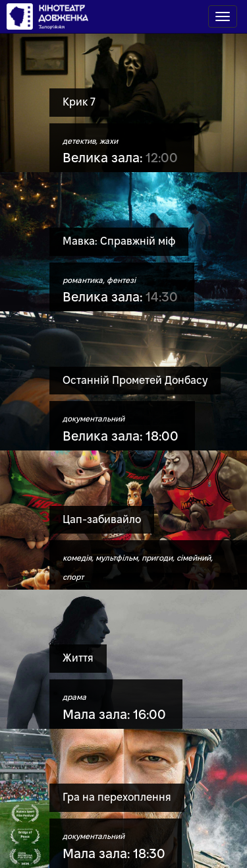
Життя (78, 658)
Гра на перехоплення (117, 797)
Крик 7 (79, 102)
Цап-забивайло (102, 519)
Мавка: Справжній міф (119, 241)
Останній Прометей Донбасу (135, 380)
